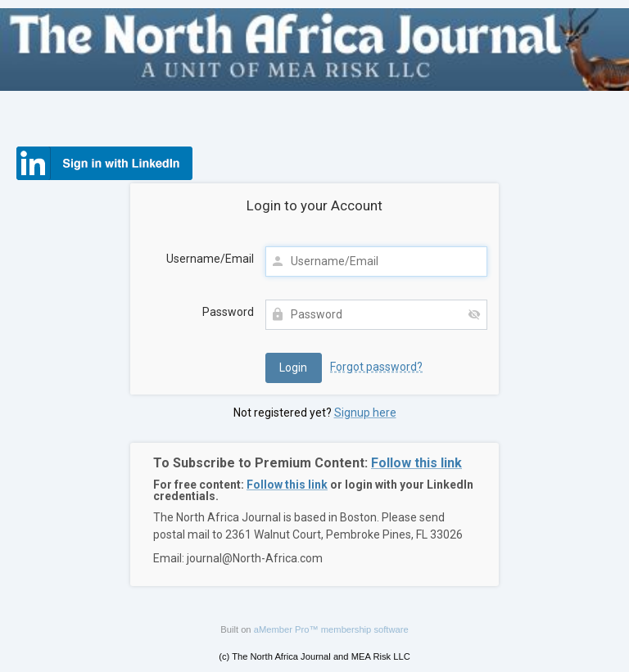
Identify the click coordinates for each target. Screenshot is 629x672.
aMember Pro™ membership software (331, 629)
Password (228, 312)
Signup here (365, 413)
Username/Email (210, 259)
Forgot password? (376, 367)
